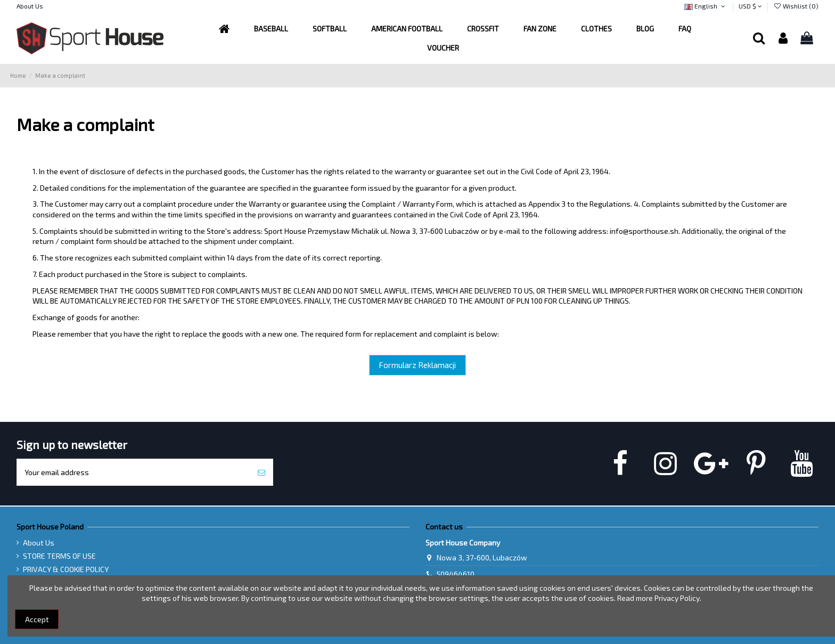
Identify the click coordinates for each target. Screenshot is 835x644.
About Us (30, 6)
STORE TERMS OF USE (59, 556)
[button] (407, 29)
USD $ (750, 6)
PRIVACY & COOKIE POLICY (66, 569)
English (706, 6)
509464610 (456, 574)
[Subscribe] (261, 472)
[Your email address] (134, 472)
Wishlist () (796, 6)
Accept (37, 619)
